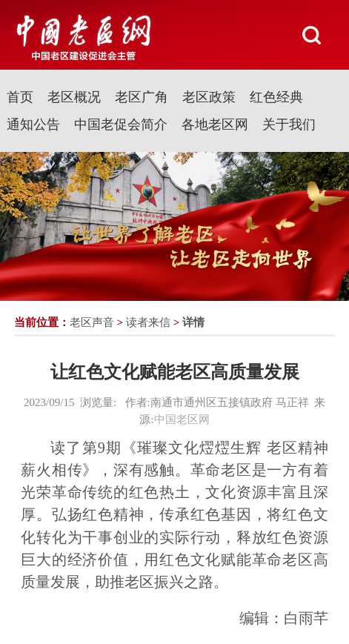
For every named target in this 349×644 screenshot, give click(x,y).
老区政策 (209, 97)
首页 (20, 97)
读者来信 (148, 322)
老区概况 (74, 97)
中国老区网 (182, 419)
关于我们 (289, 125)
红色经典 (276, 97)
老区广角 (142, 97)
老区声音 (92, 322)
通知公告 (33, 125)
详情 (193, 322)
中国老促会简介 (121, 125)
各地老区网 (215, 125)
